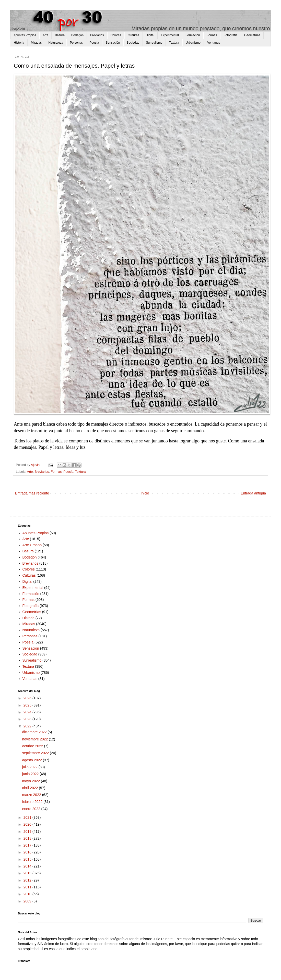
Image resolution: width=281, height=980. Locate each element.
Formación (193, 35)
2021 (28, 817)
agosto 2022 (33, 760)
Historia (19, 43)
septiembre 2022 (36, 753)
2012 (28, 880)
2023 (28, 719)
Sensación (113, 43)
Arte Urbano (32, 545)
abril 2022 (31, 788)
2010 (28, 894)
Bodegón (77, 35)
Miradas (36, 43)
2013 (28, 873)
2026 (28, 698)
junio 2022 (31, 774)
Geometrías (252, 35)
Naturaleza (56, 43)
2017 (28, 845)
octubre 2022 (33, 746)
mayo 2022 (32, 781)
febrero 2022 (33, 802)
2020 (28, 824)
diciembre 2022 (35, 732)
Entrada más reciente (32, 493)
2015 (28, 859)
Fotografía (231, 35)
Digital (150, 35)
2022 (28, 726)
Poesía (94, 43)
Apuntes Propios (25, 35)
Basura (60, 35)
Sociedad (133, 43)
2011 (28, 887)
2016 (28, 852)
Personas (76, 43)
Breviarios (97, 35)
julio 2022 (30, 767)
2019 (28, 832)
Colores (116, 35)
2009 (28, 901)
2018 (28, 838)
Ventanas (214, 43)
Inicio (145, 493)
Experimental (170, 35)
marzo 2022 (32, 795)
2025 (28, 705)
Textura (174, 43)
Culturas (133, 35)
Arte (45, 35)
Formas (212, 35)
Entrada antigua (253, 493)
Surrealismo (154, 43)
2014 (28, 866)
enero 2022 (32, 809)
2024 (28, 712)
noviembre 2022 (36, 739)
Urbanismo (193, 43)
